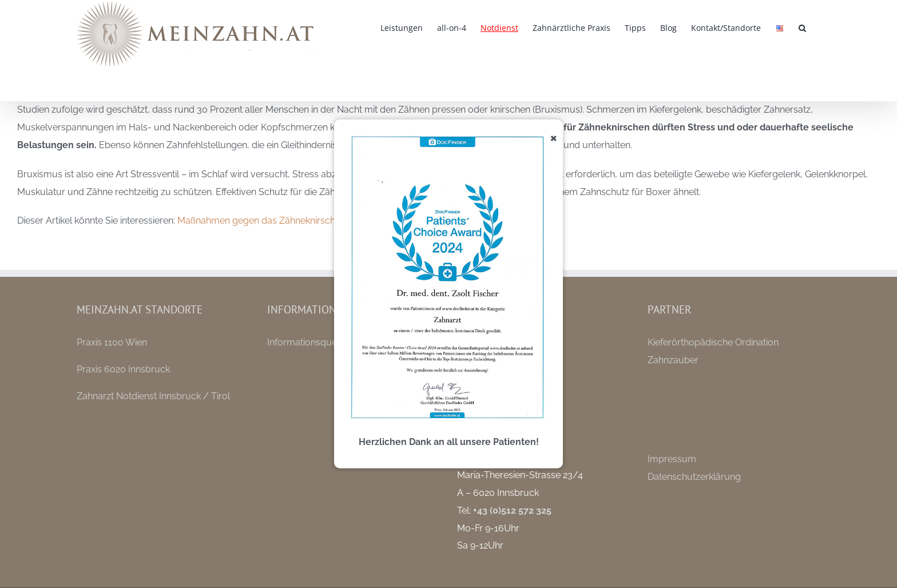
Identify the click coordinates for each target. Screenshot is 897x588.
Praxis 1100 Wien (112, 342)
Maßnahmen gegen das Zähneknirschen (261, 220)
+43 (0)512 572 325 (512, 510)
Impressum (672, 459)
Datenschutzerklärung (694, 477)
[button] (802, 27)
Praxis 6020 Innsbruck (123, 369)
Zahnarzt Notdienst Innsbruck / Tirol (153, 396)
